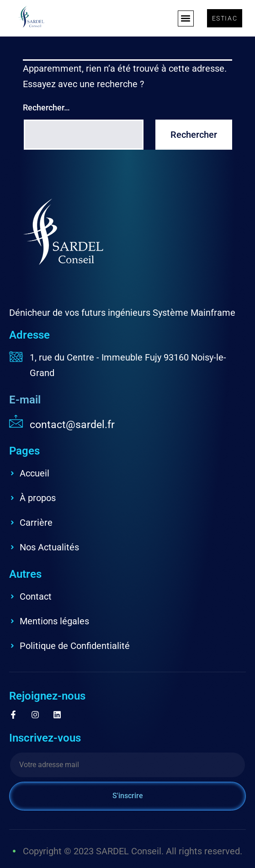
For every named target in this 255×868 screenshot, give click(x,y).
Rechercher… (46, 107)
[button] (186, 18)
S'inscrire (128, 796)
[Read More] (127, 423)
